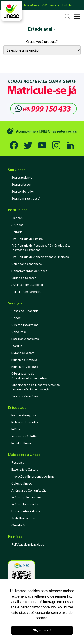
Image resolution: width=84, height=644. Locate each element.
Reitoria (17, 232)
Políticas (15, 536)
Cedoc (16, 318)
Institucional (18, 210)
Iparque (17, 346)
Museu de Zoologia (25, 367)
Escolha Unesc (22, 443)
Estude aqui (18, 407)
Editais (16, 429)
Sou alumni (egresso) (26, 198)
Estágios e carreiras (25, 339)
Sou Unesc (16, 170)
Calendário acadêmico (27, 264)
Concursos (19, 332)
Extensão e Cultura (25, 469)
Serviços (15, 303)
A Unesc (17, 225)
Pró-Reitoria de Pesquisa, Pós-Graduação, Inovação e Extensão (41, 248)
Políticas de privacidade (28, 544)
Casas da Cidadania (25, 311)
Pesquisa (18, 462)
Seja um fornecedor (25, 504)
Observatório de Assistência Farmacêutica (29, 376)
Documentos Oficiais (26, 511)
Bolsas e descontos (25, 422)
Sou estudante (22, 177)
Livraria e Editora (23, 353)
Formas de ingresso (25, 415)
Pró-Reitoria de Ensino (27, 239)
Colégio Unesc (22, 483)
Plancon (17, 218)
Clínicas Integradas (25, 325)
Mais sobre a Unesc (24, 454)
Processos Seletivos (26, 436)
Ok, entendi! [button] (42, 630)
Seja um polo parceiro (26, 497)
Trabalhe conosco (24, 518)
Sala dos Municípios (25, 396)
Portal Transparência (26, 292)
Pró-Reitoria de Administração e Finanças (40, 257)
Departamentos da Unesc (29, 271)
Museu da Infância (24, 360)
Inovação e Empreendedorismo (33, 476)
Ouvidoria (18, 525)
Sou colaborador (23, 191)
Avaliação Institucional (27, 285)
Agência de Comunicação (29, 490)
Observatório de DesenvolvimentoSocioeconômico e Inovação (36, 387)
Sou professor (21, 184)
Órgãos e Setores (24, 278)
